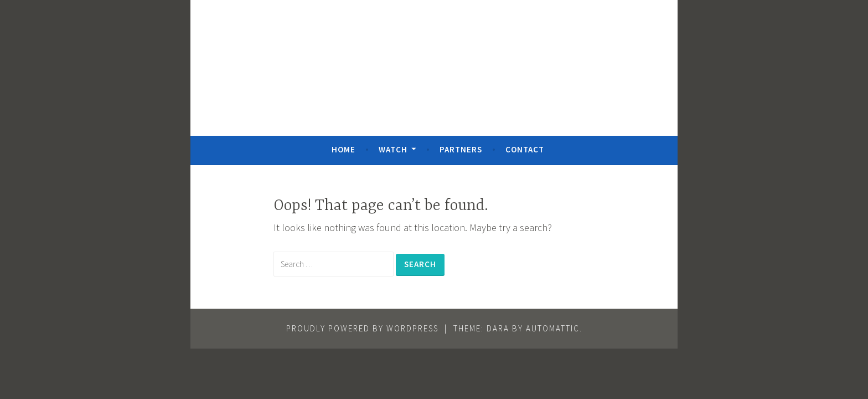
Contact (525, 149)
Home (343, 149)
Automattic (553, 328)
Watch (393, 149)
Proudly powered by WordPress (362, 328)
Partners (461, 149)
